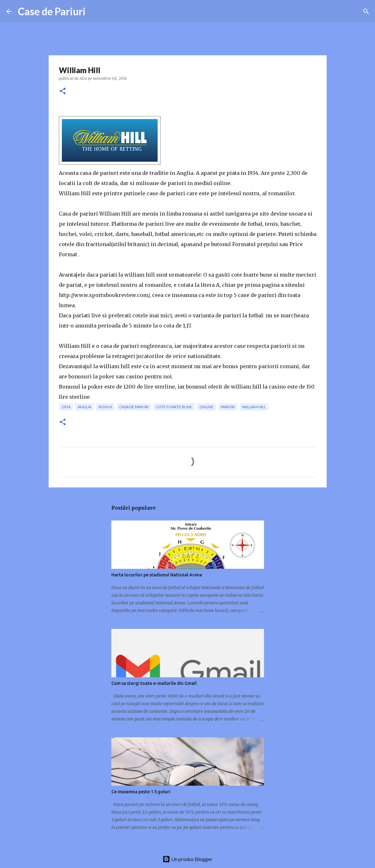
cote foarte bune (174, 407)
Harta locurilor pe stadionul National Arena (157, 575)
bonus (105, 407)
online (206, 407)
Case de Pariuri (52, 11)
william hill (254, 407)
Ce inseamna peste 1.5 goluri (141, 792)
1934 (66, 407)
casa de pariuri (134, 407)
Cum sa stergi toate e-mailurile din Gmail (154, 683)
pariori (228, 407)
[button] (63, 91)
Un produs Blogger (187, 859)
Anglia (84, 407)
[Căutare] (366, 11)
